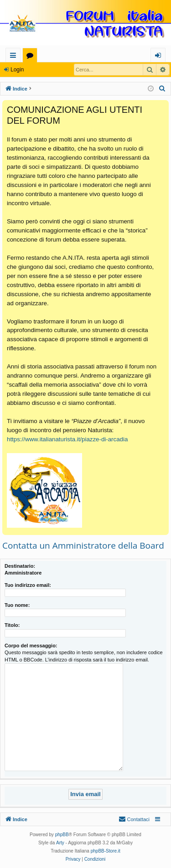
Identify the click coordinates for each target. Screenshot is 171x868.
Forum (32, 57)
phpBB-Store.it (106, 851)
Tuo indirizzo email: (28, 585)
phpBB (62, 835)
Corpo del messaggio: (31, 646)
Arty (60, 843)
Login (17, 70)
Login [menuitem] (160, 57)
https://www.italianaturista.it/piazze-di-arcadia (67, 439)
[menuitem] (162, 89)
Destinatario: (20, 566)
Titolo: (12, 625)
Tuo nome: (17, 605)
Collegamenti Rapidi (15, 57)
